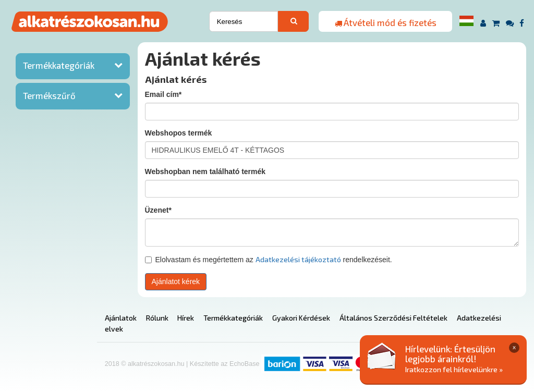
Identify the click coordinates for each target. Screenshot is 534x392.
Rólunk (157, 318)
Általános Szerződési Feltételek (393, 318)
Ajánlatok (121, 318)
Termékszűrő (49, 95)
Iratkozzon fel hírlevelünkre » (454, 369)
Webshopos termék (179, 133)
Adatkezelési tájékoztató (298, 259)
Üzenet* (158, 210)
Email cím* (163, 94)
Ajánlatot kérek (176, 281)
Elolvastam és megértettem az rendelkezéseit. (269, 259)
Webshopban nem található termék (205, 171)
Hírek (186, 318)
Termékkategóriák (59, 65)
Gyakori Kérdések (301, 318)
